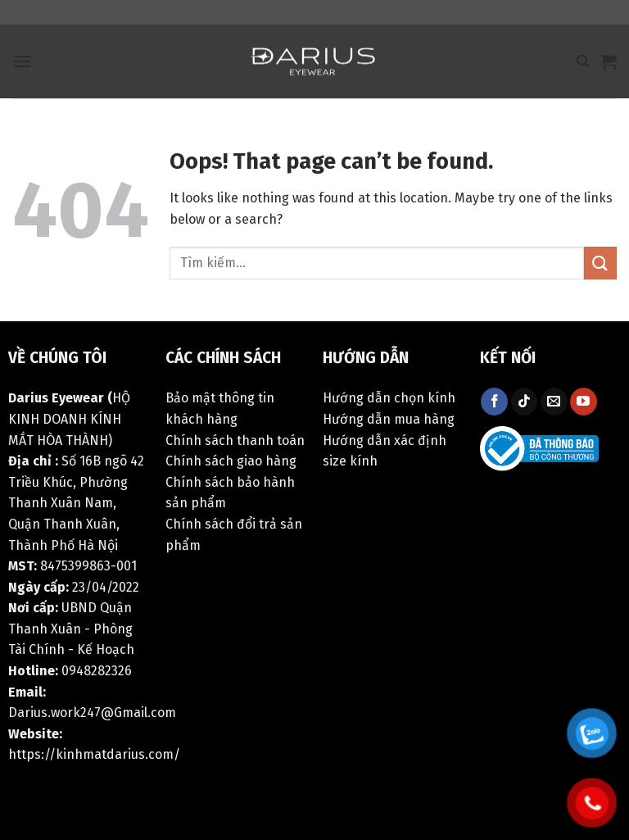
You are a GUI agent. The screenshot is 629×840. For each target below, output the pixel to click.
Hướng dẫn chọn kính (389, 398)
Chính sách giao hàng (231, 461)
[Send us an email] (554, 402)
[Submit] (600, 263)
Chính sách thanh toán (235, 440)
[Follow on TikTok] (525, 402)
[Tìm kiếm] (583, 61)
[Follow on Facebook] (494, 402)
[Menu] (22, 61)
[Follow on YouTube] (584, 402)
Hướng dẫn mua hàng (389, 419)
